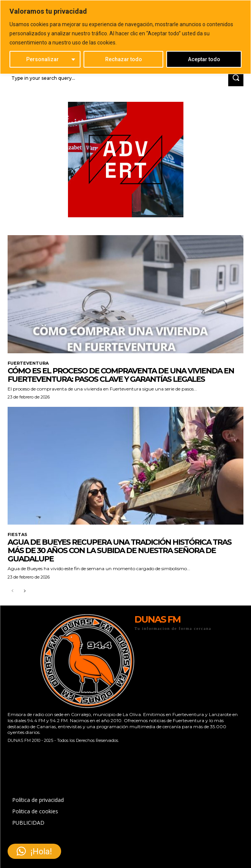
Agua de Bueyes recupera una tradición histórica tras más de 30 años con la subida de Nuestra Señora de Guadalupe (119, 550)
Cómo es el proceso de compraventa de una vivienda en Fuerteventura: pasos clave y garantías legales (121, 375)
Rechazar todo (124, 59)
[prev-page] (12, 591)
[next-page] (24, 591)
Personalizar (43, 59)
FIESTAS (17, 535)
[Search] (236, 78)
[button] (34, 851)
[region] (125, 37)
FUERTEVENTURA (28, 363)
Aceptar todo (204, 59)
